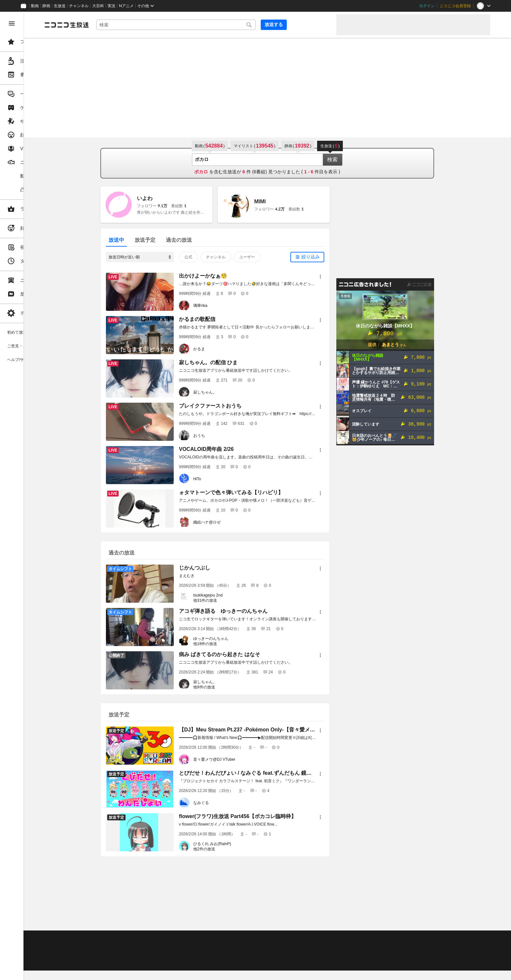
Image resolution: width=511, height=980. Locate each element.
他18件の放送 (230, 644)
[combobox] (222, 25)
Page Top (292, 921)
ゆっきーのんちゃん (236, 639)
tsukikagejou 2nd (233, 595)
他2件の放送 (229, 849)
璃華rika (225, 306)
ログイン (427, 6)
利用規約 (198, 938)
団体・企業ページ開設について (222, 955)
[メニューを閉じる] (12, 23)
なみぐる (226, 803)
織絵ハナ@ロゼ (232, 522)
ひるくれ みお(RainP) (237, 844)
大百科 (98, 6)
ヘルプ (158, 938)
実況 (111, 6)
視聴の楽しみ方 (108, 946)
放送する (315, 24)
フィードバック (468, 921)
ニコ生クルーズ (173, 946)
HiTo (222, 479)
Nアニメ (126, 6)
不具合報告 (137, 938)
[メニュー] (345, 277)
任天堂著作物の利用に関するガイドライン (168, 962)
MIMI (285, 202)
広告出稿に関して (109, 962)
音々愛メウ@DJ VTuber (239, 759)
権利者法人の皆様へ (111, 955)
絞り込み (335, 257)
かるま (224, 349)
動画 (35, 6)
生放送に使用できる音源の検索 (162, 955)
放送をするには (140, 946)
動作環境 (177, 938)
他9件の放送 (229, 687)
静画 (46, 6)
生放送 (60, 6)
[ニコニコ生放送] (116, 25)
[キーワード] (222, 25)
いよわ (169, 198)
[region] (36, 496)
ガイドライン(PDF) (228, 938)
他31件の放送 (230, 600)
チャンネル (79, 6)
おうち (224, 436)
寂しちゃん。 (230, 392)
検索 (357, 159)
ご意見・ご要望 (108, 938)
